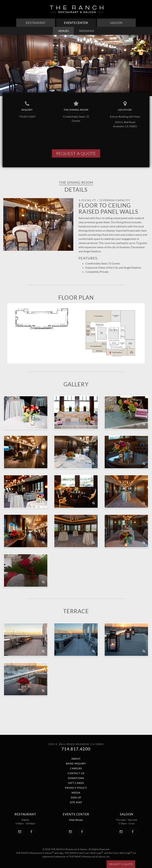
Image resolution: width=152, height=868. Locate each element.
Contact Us (76, 773)
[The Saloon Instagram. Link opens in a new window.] (121, 832)
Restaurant (36, 23)
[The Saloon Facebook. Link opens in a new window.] (133, 832)
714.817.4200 (76, 749)
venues (63, 31)
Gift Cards (76, 783)
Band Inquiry (76, 763)
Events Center (76, 23)
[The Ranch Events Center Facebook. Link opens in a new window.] (82, 832)
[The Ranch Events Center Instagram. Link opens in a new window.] (70, 832)
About (76, 759)
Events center (76, 814)
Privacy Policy (76, 788)
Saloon (116, 23)
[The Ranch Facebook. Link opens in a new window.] (31, 832)
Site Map (76, 802)
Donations (76, 778)
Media (76, 793)
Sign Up (76, 797)
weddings (86, 31)
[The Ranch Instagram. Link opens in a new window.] (20, 832)
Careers (76, 768)
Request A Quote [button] (76, 153)
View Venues (76, 820)
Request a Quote (121, 864)
